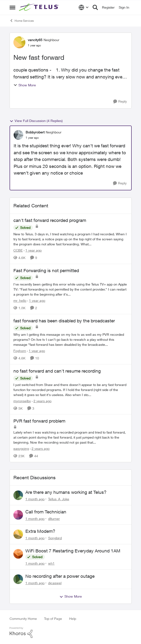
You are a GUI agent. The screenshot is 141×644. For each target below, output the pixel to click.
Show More (25, 85)
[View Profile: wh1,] (18, 554)
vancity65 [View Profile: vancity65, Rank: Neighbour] (35, 40)
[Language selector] (84, 7)
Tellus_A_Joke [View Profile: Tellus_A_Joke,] (59, 499)
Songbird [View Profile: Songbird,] (55, 538)
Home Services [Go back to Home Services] (22, 21)
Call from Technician (46, 512)
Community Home (23, 619)
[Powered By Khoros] (71, 633)
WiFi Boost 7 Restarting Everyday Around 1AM (73, 551)
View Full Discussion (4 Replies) (36, 121)
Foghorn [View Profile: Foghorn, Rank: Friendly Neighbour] (20, 351)
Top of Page (53, 619)
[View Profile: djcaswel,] (18, 579)
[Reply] (120, 102)
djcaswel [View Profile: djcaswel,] (55, 583)
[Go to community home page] (39, 7)
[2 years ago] (42, 401)
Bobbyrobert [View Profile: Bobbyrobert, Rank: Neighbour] (35, 132)
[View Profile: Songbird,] (18, 534)
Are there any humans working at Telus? (66, 492)
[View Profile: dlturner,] (18, 515)
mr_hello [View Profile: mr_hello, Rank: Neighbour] (20, 300)
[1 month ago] (35, 499)
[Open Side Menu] (12, 7)
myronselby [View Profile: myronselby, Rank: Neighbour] (22, 401)
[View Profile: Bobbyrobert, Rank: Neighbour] (18, 135)
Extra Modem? (40, 531)
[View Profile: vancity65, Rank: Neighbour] (19, 42)
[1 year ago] (33, 250)
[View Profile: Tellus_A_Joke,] (18, 495)
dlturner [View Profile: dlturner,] (54, 518)
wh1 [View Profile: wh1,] (51, 563)
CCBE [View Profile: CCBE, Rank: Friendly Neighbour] (18, 250)
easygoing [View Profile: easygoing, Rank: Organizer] (21, 449)
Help (73, 619)
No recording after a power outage (60, 576)
